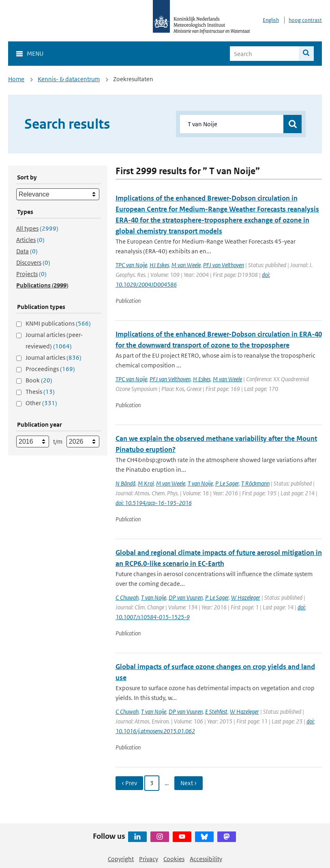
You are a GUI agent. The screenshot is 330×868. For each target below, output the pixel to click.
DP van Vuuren (186, 597)
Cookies (174, 859)
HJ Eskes (159, 265)
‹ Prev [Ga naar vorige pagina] (129, 783)
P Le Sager (227, 483)
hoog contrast (305, 20)
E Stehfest (216, 711)
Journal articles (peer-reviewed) (54, 340)
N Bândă (125, 483)
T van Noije (200, 483)
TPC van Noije (131, 265)
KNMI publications (58, 323)
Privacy (149, 859)
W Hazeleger (246, 597)
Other (41, 403)
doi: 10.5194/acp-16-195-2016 (154, 503)
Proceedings (50, 369)
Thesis (40, 392)
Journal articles (54, 357)
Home (16, 79)
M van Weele (186, 265)
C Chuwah (127, 597)
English (271, 20)
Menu (35, 53)
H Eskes (202, 379)
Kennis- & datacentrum (69, 79)
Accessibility (206, 859)
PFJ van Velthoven (224, 265)
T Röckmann (255, 483)
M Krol (146, 483)
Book (39, 380)
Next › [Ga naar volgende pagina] (189, 783)
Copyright (121, 859)
